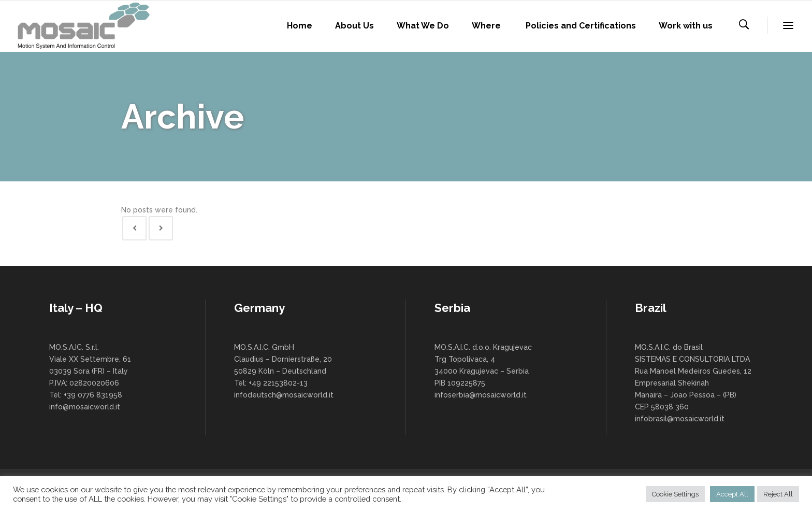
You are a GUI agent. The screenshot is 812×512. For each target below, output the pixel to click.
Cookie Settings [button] (675, 494)
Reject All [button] (778, 494)
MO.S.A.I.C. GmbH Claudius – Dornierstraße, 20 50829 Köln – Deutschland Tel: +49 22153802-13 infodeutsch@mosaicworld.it (284, 371)
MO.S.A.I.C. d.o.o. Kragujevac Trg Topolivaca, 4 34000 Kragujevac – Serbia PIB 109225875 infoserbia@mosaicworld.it (483, 371)
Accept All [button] (732, 494)
